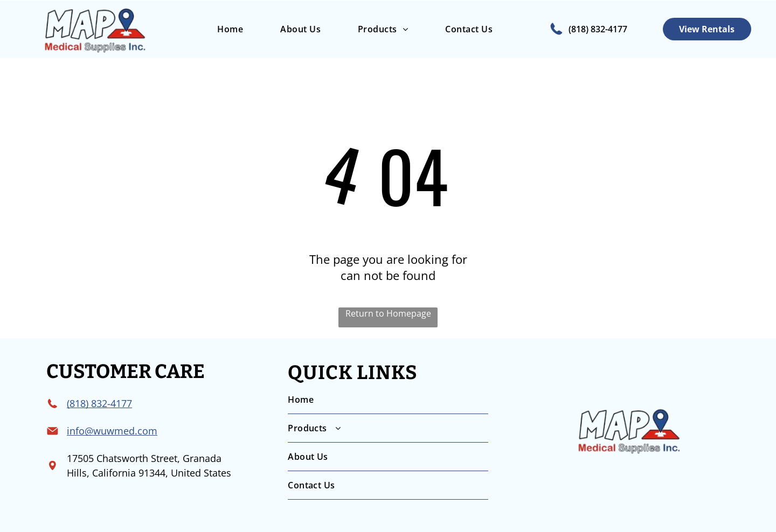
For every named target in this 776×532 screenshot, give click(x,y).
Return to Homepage (388, 313)
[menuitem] (230, 29)
